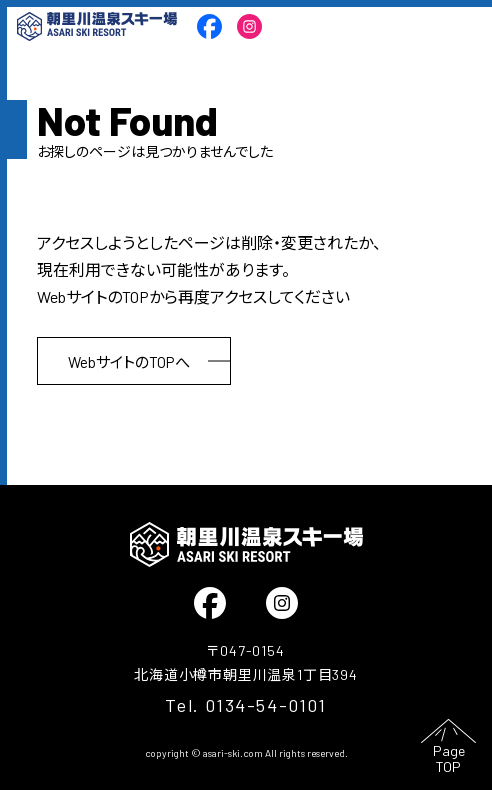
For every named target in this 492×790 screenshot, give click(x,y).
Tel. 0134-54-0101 (245, 705)
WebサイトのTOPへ (129, 362)
